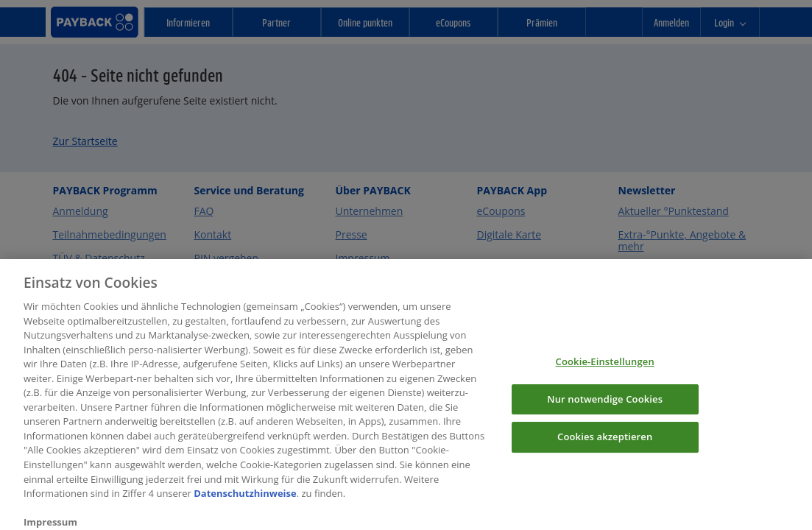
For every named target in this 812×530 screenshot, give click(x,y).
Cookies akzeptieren (605, 443)
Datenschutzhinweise (245, 500)
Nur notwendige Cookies (605, 405)
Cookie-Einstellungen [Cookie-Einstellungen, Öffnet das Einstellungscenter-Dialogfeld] (605, 368)
